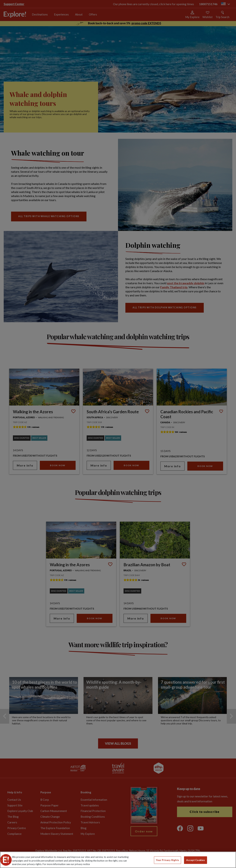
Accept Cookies (196, 860)
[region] (118, 860)
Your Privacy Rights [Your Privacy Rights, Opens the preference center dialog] (168, 860)
